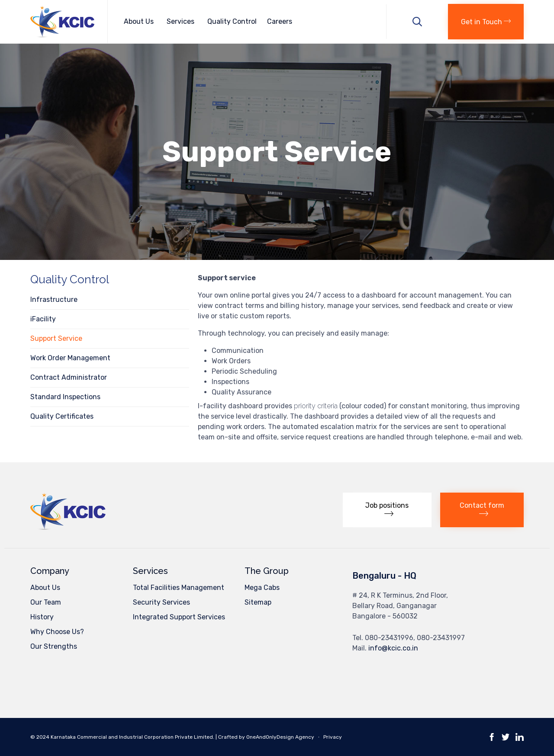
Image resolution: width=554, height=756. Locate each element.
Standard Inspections (65, 397)
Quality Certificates (62, 416)
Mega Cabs (262, 588)
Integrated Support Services (179, 617)
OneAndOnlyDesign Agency (280, 737)
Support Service (56, 338)
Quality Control (232, 21)
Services (182, 21)
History (42, 617)
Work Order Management (70, 358)
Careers (280, 21)
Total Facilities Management (179, 588)
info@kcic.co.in (393, 648)
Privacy (333, 737)
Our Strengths (54, 646)
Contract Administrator (69, 377)
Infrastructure (54, 300)
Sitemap (258, 602)
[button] (486, 22)
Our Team (46, 602)
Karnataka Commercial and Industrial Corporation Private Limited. (133, 737)
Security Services (161, 602)
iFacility (43, 319)
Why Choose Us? (57, 632)
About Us (140, 21)
